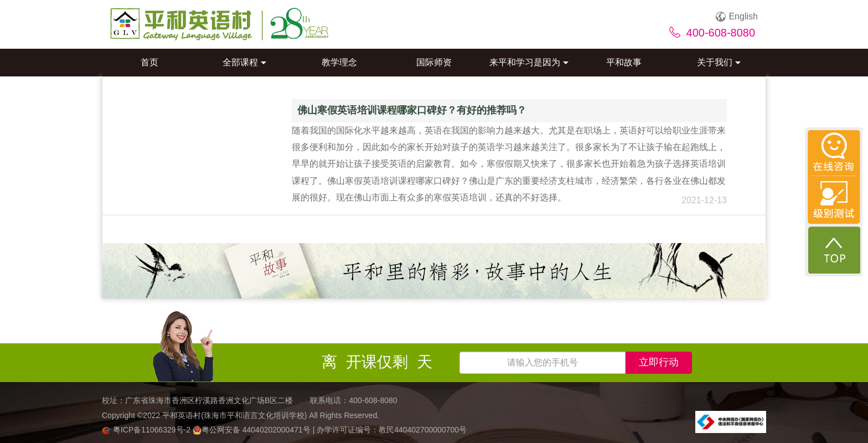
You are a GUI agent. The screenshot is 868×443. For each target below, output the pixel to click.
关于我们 (719, 62)
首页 (149, 62)
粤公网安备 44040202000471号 (253, 430)
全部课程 (244, 62)
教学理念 (339, 62)
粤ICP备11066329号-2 (147, 430)
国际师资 (434, 62)
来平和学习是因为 (529, 62)
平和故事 (624, 62)
